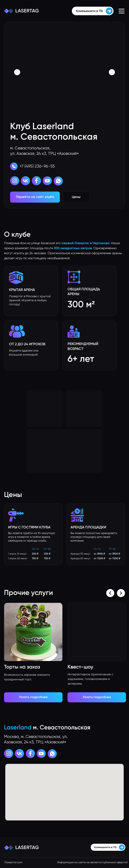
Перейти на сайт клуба (35, 197)
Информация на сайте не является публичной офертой (92, 863)
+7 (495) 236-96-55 (37, 166)
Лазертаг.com (13, 863)
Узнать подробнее (97, 697)
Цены (76, 197)
